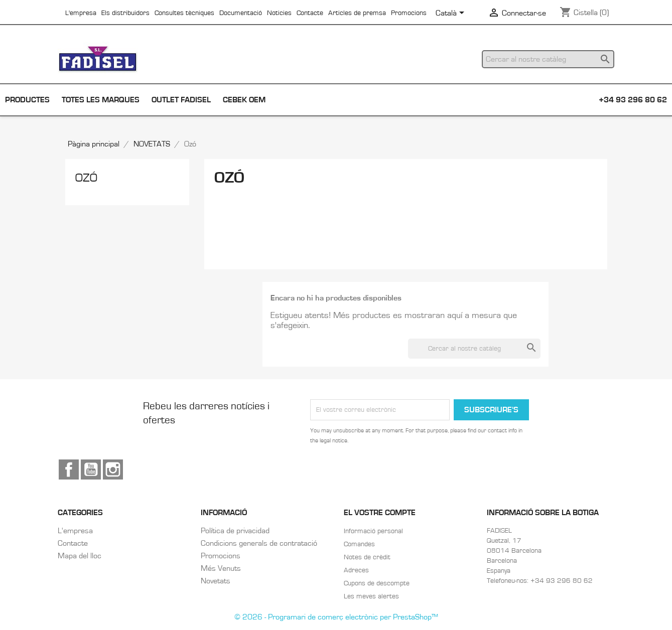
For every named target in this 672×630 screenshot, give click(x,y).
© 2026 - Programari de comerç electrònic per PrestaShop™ (336, 617)
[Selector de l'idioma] (452, 14)
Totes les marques (101, 100)
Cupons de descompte (377, 583)
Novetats (216, 581)
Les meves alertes (371, 596)
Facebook (69, 469)
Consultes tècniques (184, 13)
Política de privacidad (235, 531)
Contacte (310, 13)
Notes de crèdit (367, 557)
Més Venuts (221, 568)
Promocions (409, 13)
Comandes (359, 544)
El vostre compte (380, 513)
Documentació (241, 13)
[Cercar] (548, 59)
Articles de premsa (357, 13)
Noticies (279, 13)
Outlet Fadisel (181, 100)
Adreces (356, 570)
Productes (27, 100)
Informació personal (373, 531)
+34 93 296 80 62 (633, 100)
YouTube (91, 469)
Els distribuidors (125, 13)
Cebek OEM (244, 100)
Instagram (113, 469)
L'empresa (81, 13)
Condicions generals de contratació (259, 543)
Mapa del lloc (80, 556)
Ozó (86, 178)
